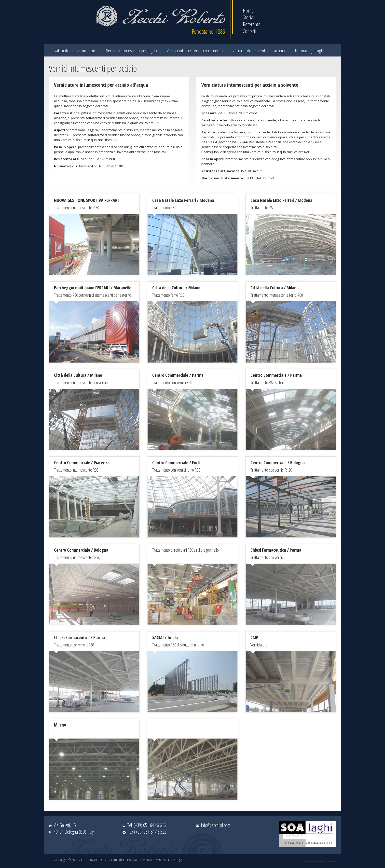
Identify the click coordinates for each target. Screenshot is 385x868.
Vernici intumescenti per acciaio (259, 50)
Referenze (252, 24)
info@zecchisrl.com (216, 825)
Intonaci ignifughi (309, 50)
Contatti (250, 31)
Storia (248, 17)
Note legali (176, 860)
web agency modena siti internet (320, 862)
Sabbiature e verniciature (75, 50)
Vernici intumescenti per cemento (195, 50)
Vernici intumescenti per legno (131, 50)
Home (248, 10)
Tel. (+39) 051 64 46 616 (147, 825)
